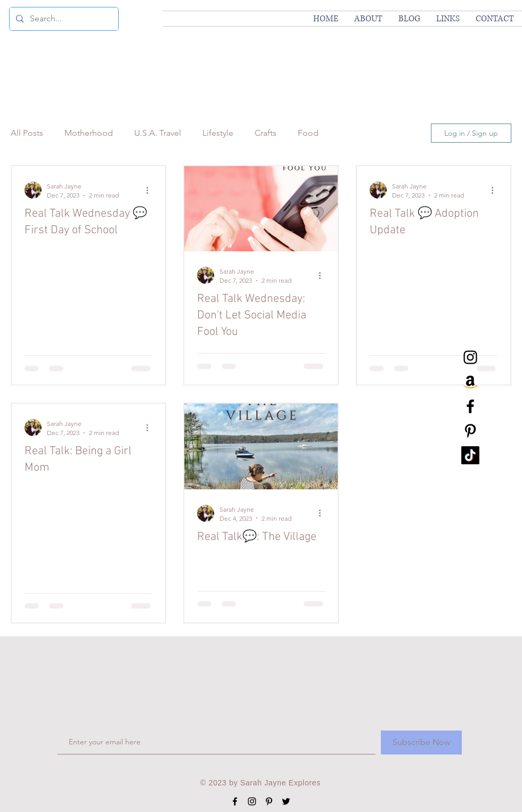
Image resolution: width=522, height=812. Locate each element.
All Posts (27, 133)
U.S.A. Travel (158, 133)
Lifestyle (218, 133)
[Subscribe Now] (421, 743)
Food (308, 133)
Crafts (266, 133)
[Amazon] (470, 382)
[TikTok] (470, 455)
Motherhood (89, 133)
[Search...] (63, 19)
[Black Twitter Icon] (286, 801)
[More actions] (151, 190)
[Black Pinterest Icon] (470, 431)
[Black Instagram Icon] (470, 357)
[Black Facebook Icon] (470, 406)
